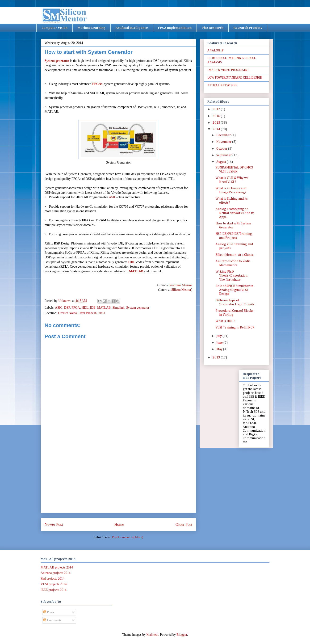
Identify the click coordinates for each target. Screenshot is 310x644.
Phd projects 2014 (52, 579)
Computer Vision (54, 28)
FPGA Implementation (175, 28)
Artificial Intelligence (132, 28)
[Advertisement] (118, 480)
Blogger (182, 635)
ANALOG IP (216, 51)
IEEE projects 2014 (54, 590)
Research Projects (248, 28)
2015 (217, 123)
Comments (52, 620)
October (222, 149)
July (219, 336)
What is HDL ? (225, 321)
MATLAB (136, 271)
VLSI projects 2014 (54, 584)
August (222, 162)
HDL (132, 262)
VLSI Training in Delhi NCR (235, 328)
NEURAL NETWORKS (222, 85)
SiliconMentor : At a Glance (235, 255)
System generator (57, 61)
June (220, 343)
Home (119, 524)
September (224, 155)
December (224, 135)
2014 (217, 129)
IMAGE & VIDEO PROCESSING (228, 70)
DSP (67, 308)
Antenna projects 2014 (56, 573)
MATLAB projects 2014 (57, 567)
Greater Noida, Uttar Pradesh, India (82, 313)
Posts (49, 612)
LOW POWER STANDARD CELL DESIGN (235, 78)
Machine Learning (92, 28)
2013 (217, 358)
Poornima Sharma (180, 285)
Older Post (184, 524)
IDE (93, 308)
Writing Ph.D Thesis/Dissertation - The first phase (232, 276)
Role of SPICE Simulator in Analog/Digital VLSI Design (234, 290)
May (220, 349)
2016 (217, 116)
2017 (217, 109)
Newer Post (54, 524)
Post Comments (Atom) (128, 537)
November (224, 142)
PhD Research (213, 28)
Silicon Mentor (181, 290)
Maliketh (153, 635)
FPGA (76, 308)
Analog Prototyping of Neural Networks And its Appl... (235, 213)
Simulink (118, 308)
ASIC (113, 197)
